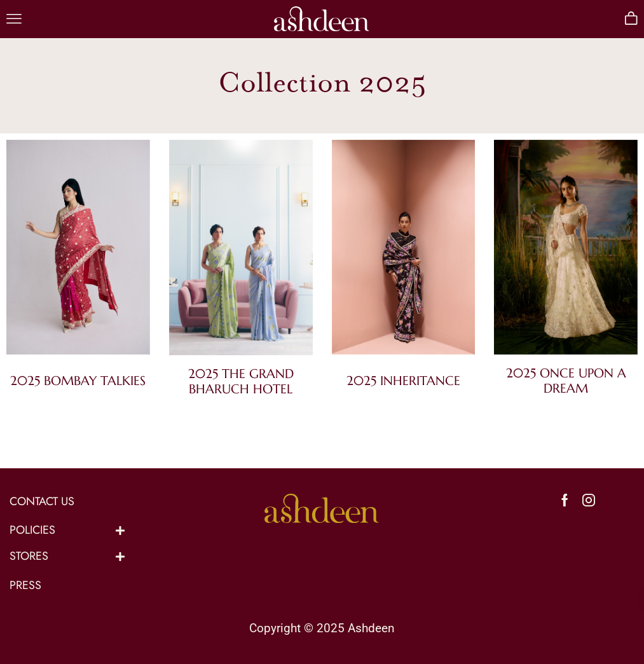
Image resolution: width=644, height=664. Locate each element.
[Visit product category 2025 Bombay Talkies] (78, 254)
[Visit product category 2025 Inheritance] (404, 254)
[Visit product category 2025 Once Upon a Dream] (566, 250)
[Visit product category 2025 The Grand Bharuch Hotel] (241, 250)
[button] (14, 19)
